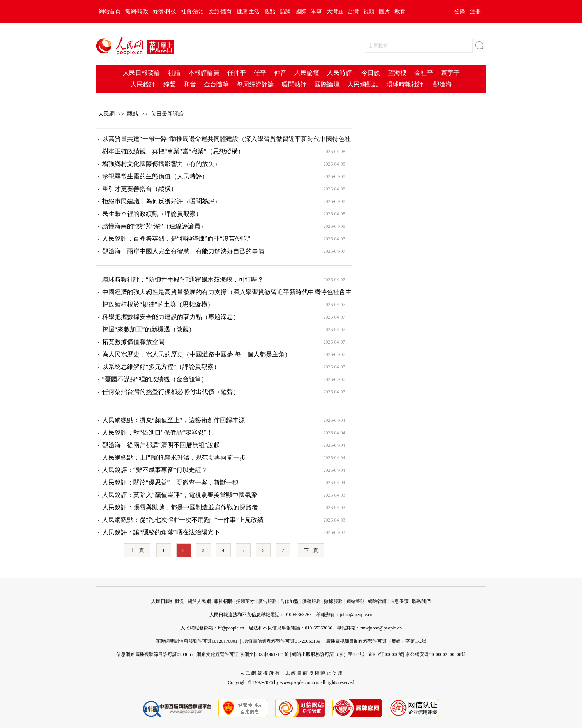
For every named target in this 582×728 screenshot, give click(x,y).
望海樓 (397, 73)
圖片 (384, 11)
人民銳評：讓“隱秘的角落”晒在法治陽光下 (161, 532)
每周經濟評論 (255, 84)
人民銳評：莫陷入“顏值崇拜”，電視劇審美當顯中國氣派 (180, 495)
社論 (174, 73)
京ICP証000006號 (386, 654)
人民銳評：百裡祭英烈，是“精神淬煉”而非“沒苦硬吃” (176, 239)
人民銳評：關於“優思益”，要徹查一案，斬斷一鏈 (170, 482)
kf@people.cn (231, 628)
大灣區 (335, 11)
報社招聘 (223, 601)
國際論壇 (327, 84)
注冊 (475, 11)
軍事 (317, 11)
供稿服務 (311, 601)
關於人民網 (199, 601)
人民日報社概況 (168, 601)
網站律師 (377, 601)
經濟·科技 (165, 11)
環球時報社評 (405, 84)
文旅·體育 (220, 11)
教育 (400, 11)
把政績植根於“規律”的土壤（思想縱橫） (158, 304)
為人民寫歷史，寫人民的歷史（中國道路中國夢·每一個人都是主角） (196, 354)
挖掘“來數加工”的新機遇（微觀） (149, 329)
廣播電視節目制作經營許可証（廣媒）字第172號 (376, 641)
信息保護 (399, 601)
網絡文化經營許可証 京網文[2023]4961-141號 (243, 654)
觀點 (270, 11)
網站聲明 (356, 601)
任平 (260, 73)
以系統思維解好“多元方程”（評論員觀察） (161, 367)
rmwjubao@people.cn (381, 628)
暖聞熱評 (294, 84)
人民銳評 (143, 84)
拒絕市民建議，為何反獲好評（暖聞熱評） (161, 201)
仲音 (280, 73)
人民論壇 (307, 73)
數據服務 (333, 601)
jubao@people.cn (356, 615)
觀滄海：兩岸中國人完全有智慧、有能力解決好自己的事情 (183, 251)
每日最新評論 (167, 114)
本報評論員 (204, 73)
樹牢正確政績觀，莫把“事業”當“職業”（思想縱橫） (173, 151)
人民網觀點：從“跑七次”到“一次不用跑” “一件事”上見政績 (183, 520)
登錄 (460, 11)
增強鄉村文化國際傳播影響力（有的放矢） (161, 164)
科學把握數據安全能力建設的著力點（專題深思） (171, 317)
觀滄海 (442, 84)
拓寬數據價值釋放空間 (133, 342)
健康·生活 (248, 11)
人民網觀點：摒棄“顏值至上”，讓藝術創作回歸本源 (173, 420)
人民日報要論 (142, 73)
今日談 (371, 73)
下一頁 (311, 550)
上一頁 (137, 550)
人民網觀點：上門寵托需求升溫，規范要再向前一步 (174, 457)
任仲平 (237, 73)
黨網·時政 (137, 11)
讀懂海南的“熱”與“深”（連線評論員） (154, 226)
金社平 (424, 73)
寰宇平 (450, 73)
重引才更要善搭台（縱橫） (140, 189)
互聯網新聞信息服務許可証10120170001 (196, 641)
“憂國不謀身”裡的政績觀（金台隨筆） (155, 379)
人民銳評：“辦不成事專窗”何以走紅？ (155, 470)
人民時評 (340, 73)
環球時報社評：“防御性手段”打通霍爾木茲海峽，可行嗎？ (183, 279)
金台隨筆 (216, 84)
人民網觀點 (363, 84)
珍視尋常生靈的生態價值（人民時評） (155, 176)
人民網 (106, 114)
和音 (190, 84)
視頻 (369, 11)
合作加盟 (289, 601)
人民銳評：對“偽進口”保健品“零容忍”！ (157, 433)
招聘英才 (245, 601)
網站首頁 (110, 11)
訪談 (285, 11)
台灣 (353, 11)
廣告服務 (267, 601)
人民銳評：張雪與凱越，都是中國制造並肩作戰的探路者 (180, 507)
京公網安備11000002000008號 (436, 654)
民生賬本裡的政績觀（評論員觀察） (152, 214)
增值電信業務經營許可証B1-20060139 (282, 641)
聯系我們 (421, 601)
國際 (301, 11)
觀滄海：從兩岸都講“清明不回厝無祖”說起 (161, 445)
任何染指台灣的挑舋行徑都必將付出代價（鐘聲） (171, 392)
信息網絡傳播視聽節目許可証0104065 (155, 654)
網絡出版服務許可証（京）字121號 (328, 654)
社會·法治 (193, 11)
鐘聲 (170, 84)
